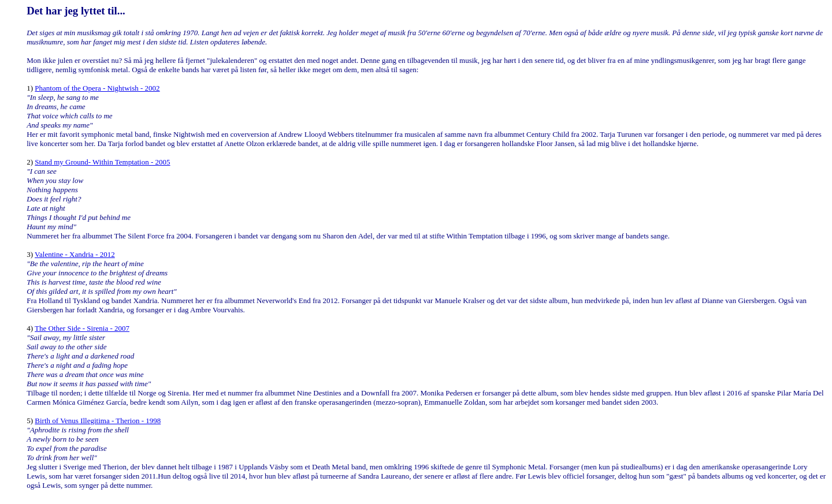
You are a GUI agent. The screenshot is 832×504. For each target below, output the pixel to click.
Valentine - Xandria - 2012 (75, 254)
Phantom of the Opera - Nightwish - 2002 (97, 88)
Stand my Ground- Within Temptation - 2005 (102, 162)
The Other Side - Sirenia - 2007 (82, 328)
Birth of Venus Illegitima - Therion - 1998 (98, 421)
